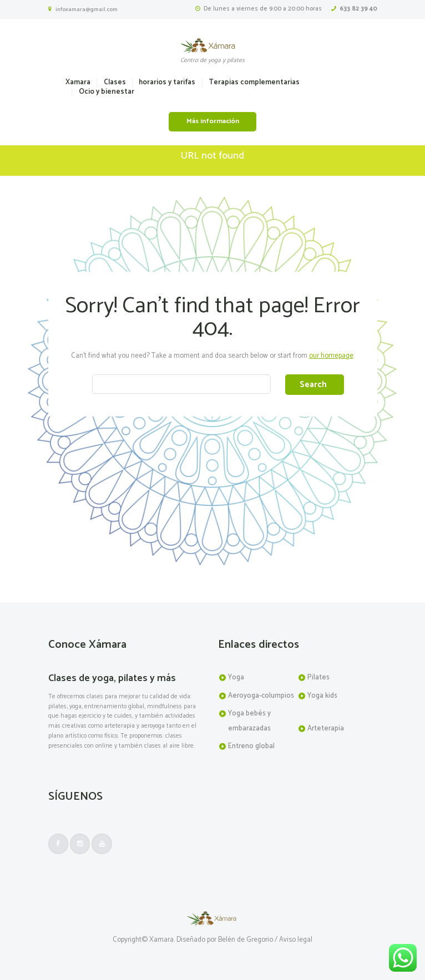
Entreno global (251, 746)
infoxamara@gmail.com (87, 9)
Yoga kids (322, 696)
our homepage (331, 356)
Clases (115, 83)
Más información (213, 121)
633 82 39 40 (358, 9)
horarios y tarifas (167, 83)
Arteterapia (326, 728)
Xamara (78, 83)
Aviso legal (296, 940)
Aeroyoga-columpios (261, 696)
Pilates (318, 677)
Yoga (236, 677)
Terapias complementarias (254, 83)
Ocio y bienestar (107, 92)
